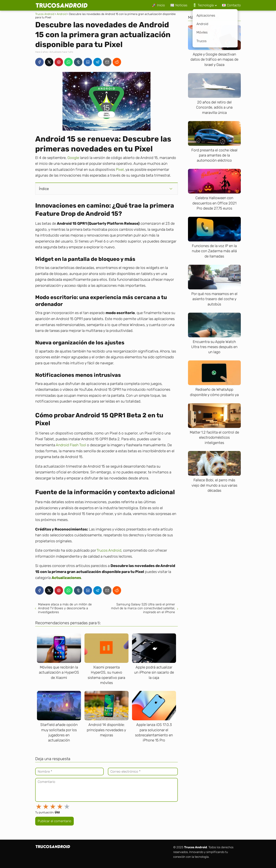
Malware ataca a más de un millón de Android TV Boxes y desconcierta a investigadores (65, 608)
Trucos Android (109, 550)
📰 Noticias (179, 5)
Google (73, 158)
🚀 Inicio (158, 5)
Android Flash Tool (71, 445)
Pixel (120, 169)
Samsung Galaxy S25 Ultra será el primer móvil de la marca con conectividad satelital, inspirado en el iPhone (143, 608)
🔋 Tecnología (203, 5)
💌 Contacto (231, 5)
